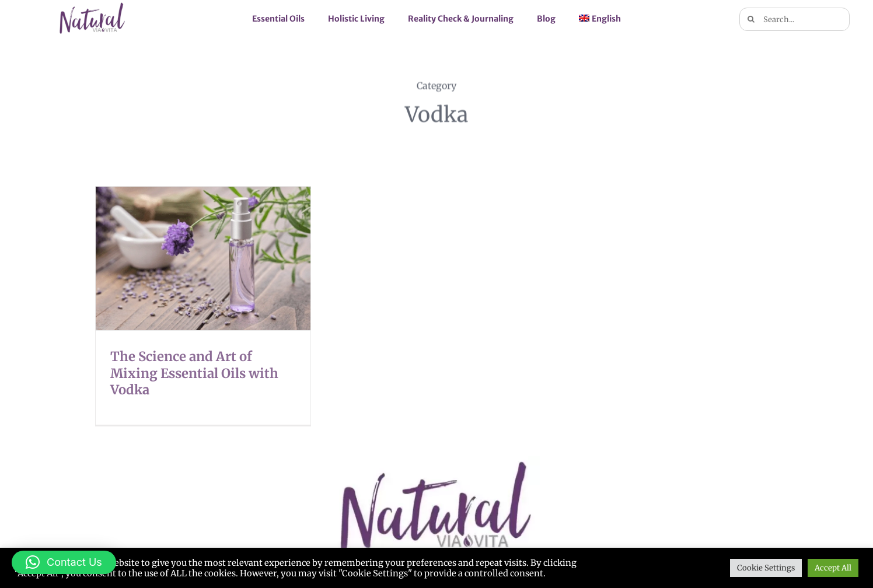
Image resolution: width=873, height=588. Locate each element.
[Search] (751, 19)
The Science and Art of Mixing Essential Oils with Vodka (194, 373)
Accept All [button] (833, 568)
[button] (64, 562)
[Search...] (795, 19)
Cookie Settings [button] (766, 568)
